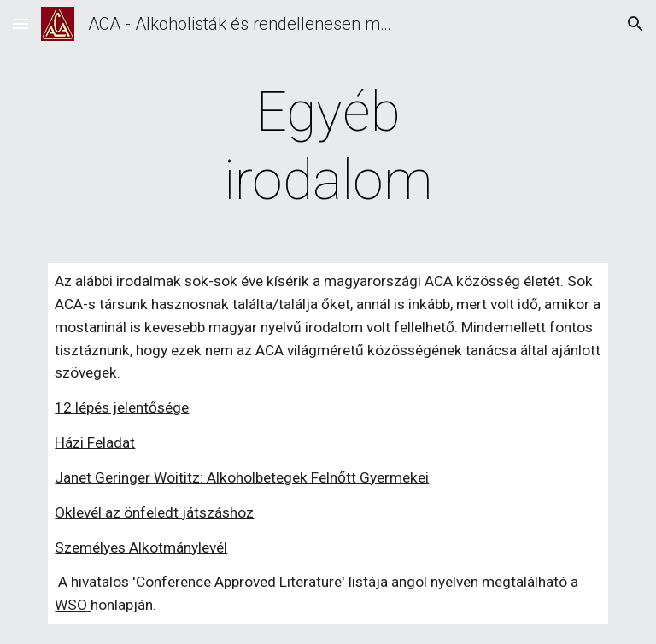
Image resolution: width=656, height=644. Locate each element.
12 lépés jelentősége (122, 407)
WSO (71, 605)
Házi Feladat (95, 442)
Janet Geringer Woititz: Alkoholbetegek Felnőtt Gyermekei (242, 477)
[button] (20, 23)
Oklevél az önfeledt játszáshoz (154, 512)
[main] (328, 147)
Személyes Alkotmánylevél (141, 547)
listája (368, 582)
